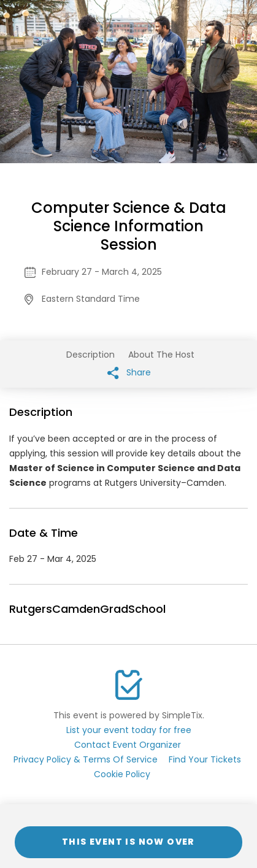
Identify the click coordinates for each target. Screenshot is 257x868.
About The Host (161, 355)
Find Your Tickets (205, 759)
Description (90, 355)
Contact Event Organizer (128, 745)
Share (129, 373)
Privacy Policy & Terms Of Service (86, 759)
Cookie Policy (122, 774)
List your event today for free (129, 730)
